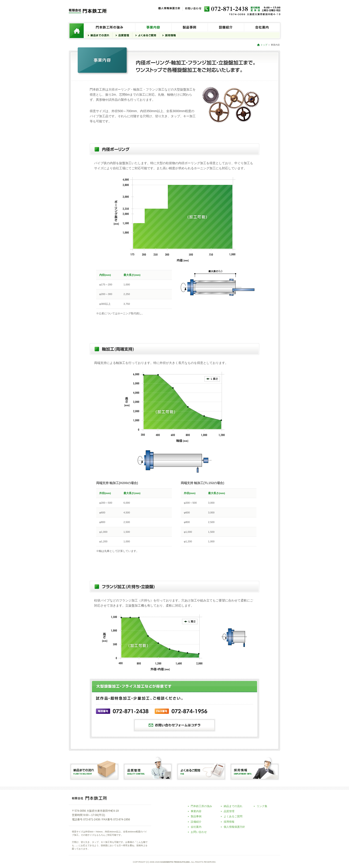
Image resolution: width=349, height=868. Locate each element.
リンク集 (262, 806)
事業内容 (196, 811)
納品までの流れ (233, 806)
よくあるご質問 (233, 816)
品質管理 (229, 811)
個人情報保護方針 (234, 827)
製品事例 (196, 816)
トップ (264, 45)
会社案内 (196, 827)
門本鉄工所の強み (201, 806)
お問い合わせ (199, 832)
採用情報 (229, 822)
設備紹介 (196, 822)
